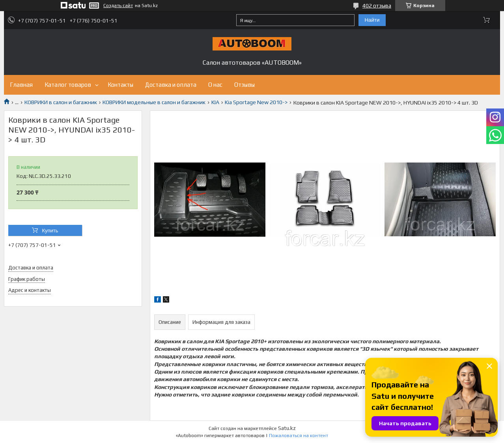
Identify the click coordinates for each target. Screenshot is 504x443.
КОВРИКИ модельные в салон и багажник (154, 102)
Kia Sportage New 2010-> (256, 102)
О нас (215, 85)
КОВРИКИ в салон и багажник (61, 102)
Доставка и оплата (171, 85)
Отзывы (245, 85)
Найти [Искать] (372, 20)
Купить (50, 231)
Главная (21, 85)
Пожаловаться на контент (299, 436)
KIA (215, 102)
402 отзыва (377, 6)
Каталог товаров (68, 85)
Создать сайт (118, 6)
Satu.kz (287, 428)
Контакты (120, 85)
